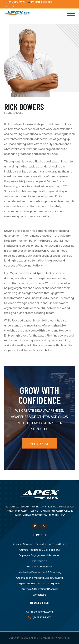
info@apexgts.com (40, 2)
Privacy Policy (62, 638)
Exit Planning (40, 561)
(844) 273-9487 (15, 2)
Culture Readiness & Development (39, 550)
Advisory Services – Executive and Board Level (39, 544)
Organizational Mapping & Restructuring (39, 578)
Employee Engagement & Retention (40, 555)
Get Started (40, 443)
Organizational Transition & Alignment (39, 583)
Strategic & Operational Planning (40, 589)
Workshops (39, 595)
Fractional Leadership (39, 566)
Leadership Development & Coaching (40, 572)
